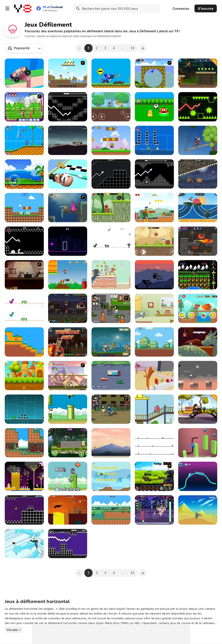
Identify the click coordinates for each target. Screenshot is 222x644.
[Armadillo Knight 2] (68, 208)
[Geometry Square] (154, 140)
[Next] (143, 48)
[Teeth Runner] (68, 174)
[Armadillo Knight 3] (68, 376)
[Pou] (154, 107)
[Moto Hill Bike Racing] (198, 510)
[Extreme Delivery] (24, 73)
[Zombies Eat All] (111, 342)
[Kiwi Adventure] (111, 476)
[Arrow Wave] (68, 107)
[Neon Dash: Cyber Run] (68, 241)
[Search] (78, 8)
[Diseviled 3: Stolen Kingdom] (198, 241)
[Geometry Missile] (111, 174)
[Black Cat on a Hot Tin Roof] (68, 510)
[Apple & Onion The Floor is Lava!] (154, 409)
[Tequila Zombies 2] (68, 308)
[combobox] (24, 48)
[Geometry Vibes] (24, 510)
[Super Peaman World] (154, 208)
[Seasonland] (24, 443)
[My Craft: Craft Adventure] (111, 107)
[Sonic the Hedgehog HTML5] (24, 140)
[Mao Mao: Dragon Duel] (24, 544)
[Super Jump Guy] (24, 342)
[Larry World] (154, 342)
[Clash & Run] (198, 73)
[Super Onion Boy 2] (111, 510)
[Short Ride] (198, 140)
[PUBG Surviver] (68, 443)
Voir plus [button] (12, 630)
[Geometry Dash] (24, 409)
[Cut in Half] (154, 376)
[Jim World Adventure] (198, 308)
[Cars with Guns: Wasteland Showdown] (68, 140)
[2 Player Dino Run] (24, 308)
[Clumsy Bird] (68, 409)
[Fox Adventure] (111, 443)
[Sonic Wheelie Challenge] (111, 73)
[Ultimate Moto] (198, 476)
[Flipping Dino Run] (111, 241)
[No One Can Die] (154, 443)
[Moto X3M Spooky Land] (198, 174)
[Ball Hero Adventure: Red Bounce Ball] (111, 208)
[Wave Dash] (198, 107)
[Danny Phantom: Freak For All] (154, 510)
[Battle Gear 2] (154, 476)
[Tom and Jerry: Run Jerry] (154, 308)
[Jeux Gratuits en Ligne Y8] (23, 8)
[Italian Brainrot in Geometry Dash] (154, 174)
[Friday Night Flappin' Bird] (68, 476)
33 (132, 48)
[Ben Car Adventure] (198, 409)
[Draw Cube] (198, 443)
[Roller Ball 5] (154, 241)
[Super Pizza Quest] (111, 140)
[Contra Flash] (198, 275)
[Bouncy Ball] (198, 376)
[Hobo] (111, 409)
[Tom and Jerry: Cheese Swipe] (111, 275)
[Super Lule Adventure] (68, 275)
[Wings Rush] (24, 174)
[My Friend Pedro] (24, 275)
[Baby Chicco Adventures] (24, 208)
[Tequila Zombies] (68, 342)
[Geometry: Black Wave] (24, 241)
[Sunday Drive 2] (111, 376)
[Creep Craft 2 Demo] (68, 73)
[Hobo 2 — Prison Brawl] (111, 308)
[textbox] (24, 48)
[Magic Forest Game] (24, 107)
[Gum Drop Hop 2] (24, 476)
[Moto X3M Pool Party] (198, 208)
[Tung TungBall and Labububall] (24, 376)
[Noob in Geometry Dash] (68, 544)
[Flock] (154, 275)
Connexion (181, 9)
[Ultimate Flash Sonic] (154, 73)
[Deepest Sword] (198, 342)
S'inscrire (206, 9)
